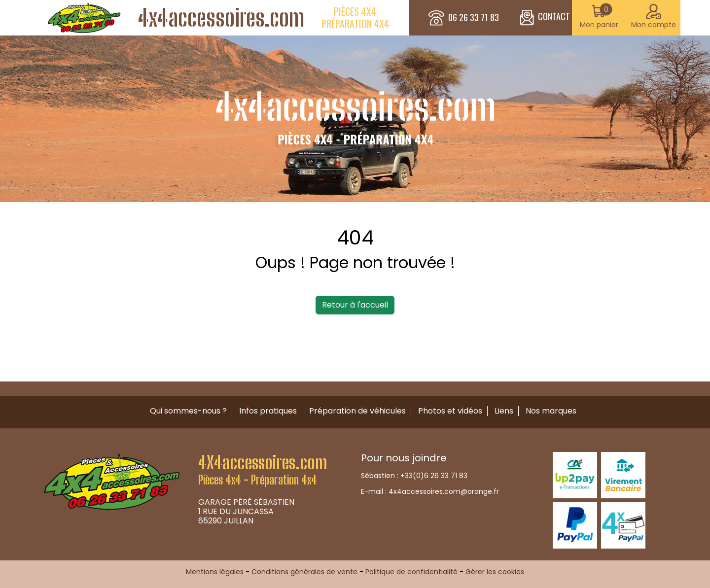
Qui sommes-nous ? (188, 411)
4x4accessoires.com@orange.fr (444, 491)
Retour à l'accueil (355, 305)
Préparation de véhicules (357, 411)
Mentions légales (215, 572)
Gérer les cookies (495, 572)
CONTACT (545, 18)
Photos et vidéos (450, 411)
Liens (504, 411)
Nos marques (551, 411)
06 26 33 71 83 (474, 18)
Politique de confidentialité (411, 572)
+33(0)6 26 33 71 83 (434, 476)
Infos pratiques (268, 411)
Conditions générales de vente (304, 572)
